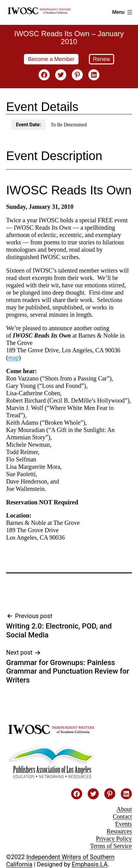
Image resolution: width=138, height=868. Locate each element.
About (124, 809)
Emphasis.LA (90, 864)
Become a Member (51, 59)
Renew (102, 59)
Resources (119, 831)
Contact (122, 816)
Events (124, 824)
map (13, 358)
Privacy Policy (114, 839)
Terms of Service (111, 846)
